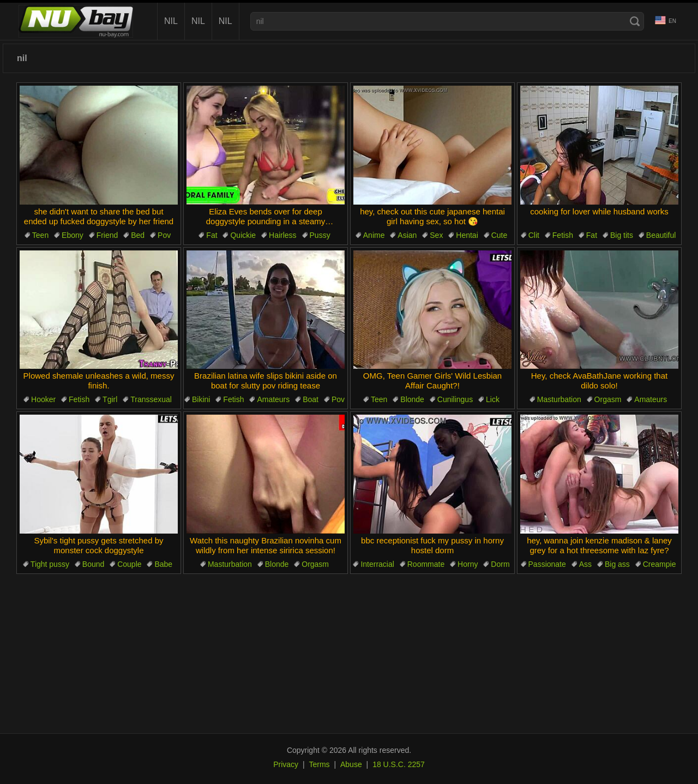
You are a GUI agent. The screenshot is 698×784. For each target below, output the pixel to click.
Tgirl (110, 399)
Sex (436, 235)
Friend (107, 235)
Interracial (377, 564)
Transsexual (151, 399)
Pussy (320, 235)
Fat (212, 235)
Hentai (467, 235)
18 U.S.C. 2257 (399, 764)
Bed (138, 235)
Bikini (201, 399)
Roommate (426, 564)
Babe (163, 564)
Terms (319, 764)
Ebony (73, 235)
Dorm (500, 564)
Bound (93, 564)
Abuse (351, 764)
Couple (129, 564)
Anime (374, 235)
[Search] (635, 21)
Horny (468, 564)
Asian (407, 235)
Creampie (660, 564)
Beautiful (661, 235)
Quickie (243, 235)
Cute (500, 235)
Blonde (412, 399)
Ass (585, 564)
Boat (311, 399)
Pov (164, 235)
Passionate (547, 564)
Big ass (617, 564)
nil (171, 21)
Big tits (622, 235)
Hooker (43, 399)
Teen (40, 235)
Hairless (283, 235)
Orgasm (608, 399)
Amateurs (273, 399)
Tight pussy (50, 564)
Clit (534, 235)
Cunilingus (455, 399)
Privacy (286, 764)
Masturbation (559, 399)
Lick (493, 399)
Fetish (563, 235)
